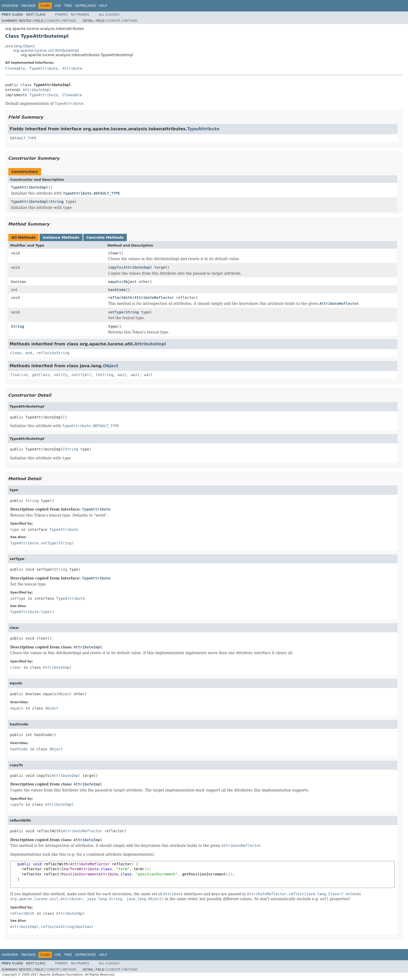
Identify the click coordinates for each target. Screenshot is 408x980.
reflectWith (120, 298)
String (57, 202)
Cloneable (15, 68)
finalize (19, 375)
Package (28, 6)
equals (115, 282)
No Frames (80, 15)
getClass (41, 375)
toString (104, 375)
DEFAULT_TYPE (23, 138)
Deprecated (86, 6)
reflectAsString (53, 353)
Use (58, 6)
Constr (53, 21)
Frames (62, 15)
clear (114, 253)
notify (61, 375)
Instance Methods (61, 237)
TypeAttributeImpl (30, 187)
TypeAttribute (44, 68)
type (113, 326)
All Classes (109, 15)
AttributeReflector (154, 298)
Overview (10, 6)
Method (69, 21)
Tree (68, 6)
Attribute (72, 68)
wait (122, 375)
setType (116, 312)
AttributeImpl (37, 90)
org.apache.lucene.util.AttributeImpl (46, 50)
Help (103, 6)
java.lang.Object (20, 46)
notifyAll (81, 375)
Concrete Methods (105, 237)
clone (16, 353)
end (29, 353)
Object (130, 282)
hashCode (117, 290)
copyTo (115, 267)
